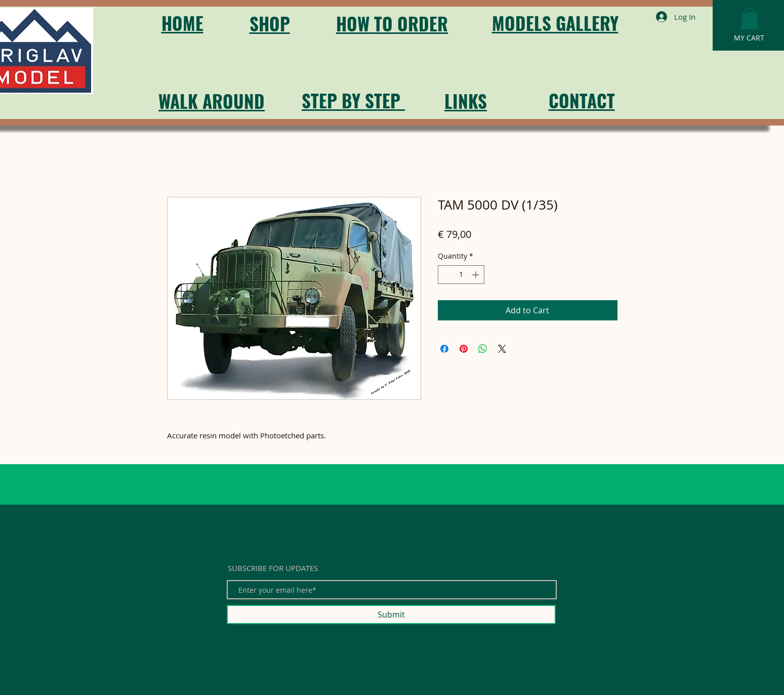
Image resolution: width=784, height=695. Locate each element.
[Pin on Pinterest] (464, 349)
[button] (750, 18)
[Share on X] (502, 349)
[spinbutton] (461, 275)
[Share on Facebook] (444, 349)
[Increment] (477, 275)
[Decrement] (446, 275)
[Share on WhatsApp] (483, 349)
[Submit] (391, 615)
